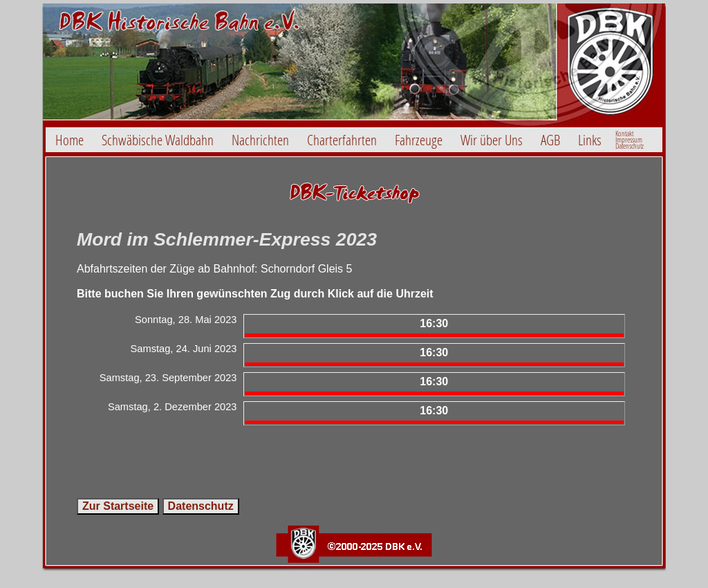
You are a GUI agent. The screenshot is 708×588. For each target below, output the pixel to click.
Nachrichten (260, 140)
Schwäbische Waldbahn (158, 140)
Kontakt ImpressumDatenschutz (630, 140)
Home (69, 140)
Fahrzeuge (419, 140)
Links (590, 140)
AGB (550, 140)
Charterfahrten (342, 140)
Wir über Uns (492, 140)
